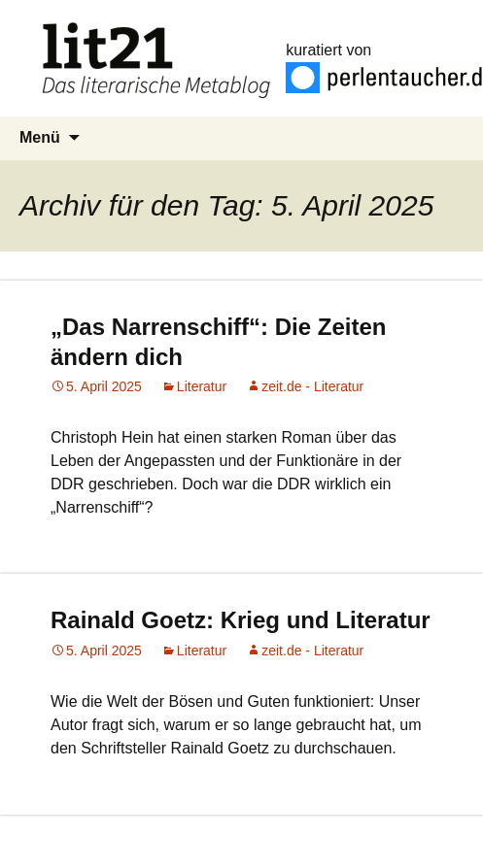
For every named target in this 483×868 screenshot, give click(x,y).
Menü (40, 137)
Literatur (202, 386)
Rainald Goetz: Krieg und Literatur (241, 620)
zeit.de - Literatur (312, 386)
